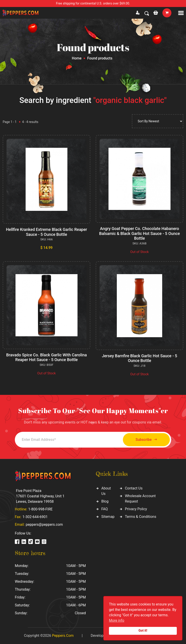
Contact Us (134, 488)
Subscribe (146, 440)
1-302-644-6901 (35, 517)
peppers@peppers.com (44, 525)
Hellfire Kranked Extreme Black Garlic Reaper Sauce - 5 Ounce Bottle (47, 232)
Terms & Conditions (141, 517)
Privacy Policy (136, 509)
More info (117, 620)
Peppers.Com (63, 636)
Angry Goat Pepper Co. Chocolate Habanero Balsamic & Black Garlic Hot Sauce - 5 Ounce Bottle (139, 233)
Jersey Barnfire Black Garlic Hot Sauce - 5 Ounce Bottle (139, 358)
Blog (105, 501)
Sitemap (108, 517)
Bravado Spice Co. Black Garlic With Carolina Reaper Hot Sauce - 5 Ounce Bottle (47, 357)
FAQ (105, 509)
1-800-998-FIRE (40, 509)
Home (77, 58)
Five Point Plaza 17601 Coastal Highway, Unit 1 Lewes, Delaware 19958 (40, 496)
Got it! (143, 631)
